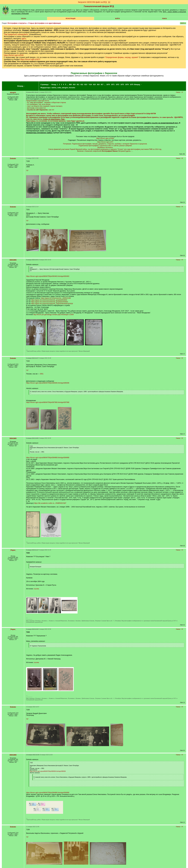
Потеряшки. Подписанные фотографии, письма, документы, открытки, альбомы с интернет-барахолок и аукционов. (105, 144)
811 (78, 85)
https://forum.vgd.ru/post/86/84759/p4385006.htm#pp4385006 (48, 383)
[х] (109, 2)
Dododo (13, 159)
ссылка (36, 589)
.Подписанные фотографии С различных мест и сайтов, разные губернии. (105, 146)
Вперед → (21, 86)
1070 (108, 85)
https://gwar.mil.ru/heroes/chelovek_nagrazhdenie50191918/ (52, 304)
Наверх (178, 92)
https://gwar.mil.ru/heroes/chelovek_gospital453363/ (49, 300)
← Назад (53, 85)
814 (91, 85)
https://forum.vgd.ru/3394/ (105, 138)
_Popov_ (13, 550)
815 (94, 85)
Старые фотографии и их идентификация (45, 23)
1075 (132, 85)
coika (59, 88)
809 (70, 85)
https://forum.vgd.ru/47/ (105, 142)
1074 (127, 85)
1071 (113, 85)
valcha (54, 88)
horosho (72, 88)
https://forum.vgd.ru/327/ (30, 59)
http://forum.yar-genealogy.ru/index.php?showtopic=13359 (53, 315)
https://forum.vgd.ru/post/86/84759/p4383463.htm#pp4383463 (48, 276)
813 (86, 85)
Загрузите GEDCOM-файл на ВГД (92, 2)
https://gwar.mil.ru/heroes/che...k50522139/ (56, 298)
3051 (42, 374)
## (182, 92)
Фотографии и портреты (17, 23)
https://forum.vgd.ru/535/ (14, 55)
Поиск (164, 19)
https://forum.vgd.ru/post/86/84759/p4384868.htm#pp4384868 (48, 458)
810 (74, 85)
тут (27, 170)
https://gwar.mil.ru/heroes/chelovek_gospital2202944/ (50, 302)
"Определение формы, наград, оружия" (122, 57)
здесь (24, 39)
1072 (118, 85)
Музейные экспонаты (105, 147)
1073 (122, 85)
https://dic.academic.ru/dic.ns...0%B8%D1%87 (50, 503)
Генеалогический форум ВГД (99, 6)
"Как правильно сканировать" (16, 34)
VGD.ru (24, 19)
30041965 (13, 260)
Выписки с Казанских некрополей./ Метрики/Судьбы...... (105, 151)
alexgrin (65, 88)
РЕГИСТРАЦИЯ (70, 19)
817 (102, 85)
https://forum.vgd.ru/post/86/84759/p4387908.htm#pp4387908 (48, 402)
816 (98, 85)
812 (82, 85)
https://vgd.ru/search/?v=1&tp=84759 (141, 114)
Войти (117, 19)
